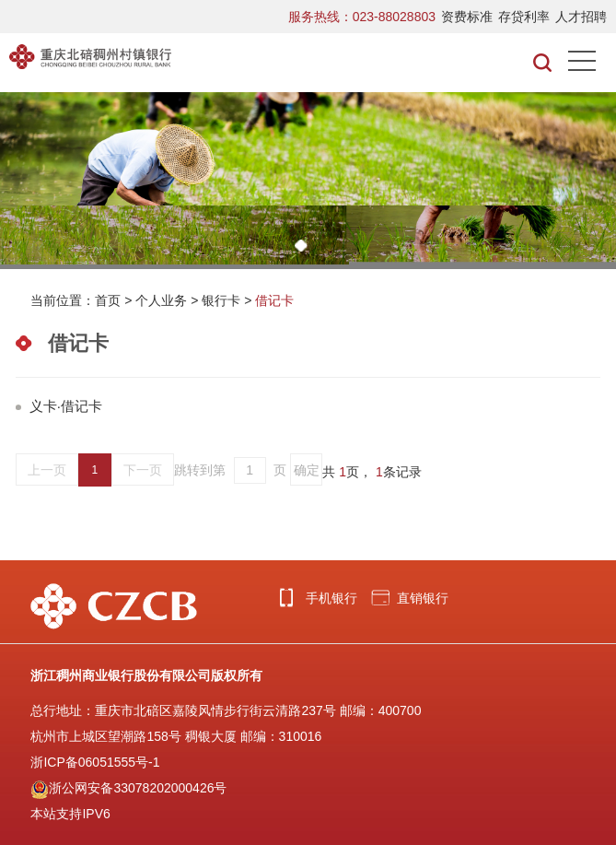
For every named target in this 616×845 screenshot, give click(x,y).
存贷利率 (524, 17)
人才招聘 (581, 17)
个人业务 (161, 300)
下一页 (143, 470)
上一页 (47, 470)
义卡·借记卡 (66, 406)
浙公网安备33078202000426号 (128, 788)
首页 (108, 300)
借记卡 (274, 300)
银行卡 (221, 300)
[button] (301, 246)
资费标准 (467, 17)
